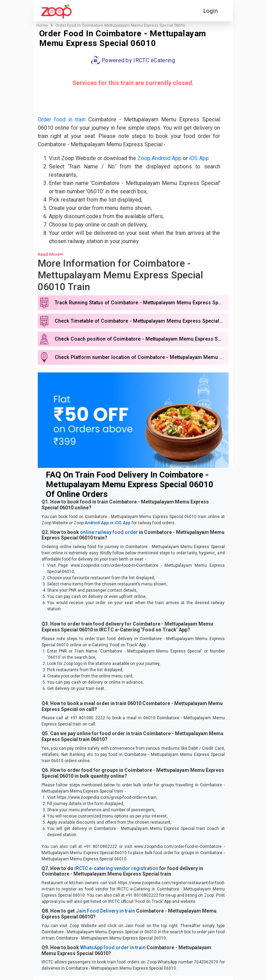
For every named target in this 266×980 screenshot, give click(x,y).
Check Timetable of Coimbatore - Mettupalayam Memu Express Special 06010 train (141, 321)
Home (42, 25)
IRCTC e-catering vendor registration (116, 868)
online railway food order (109, 532)
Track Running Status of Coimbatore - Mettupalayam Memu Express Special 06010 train (141, 303)
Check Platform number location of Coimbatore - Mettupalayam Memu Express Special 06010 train (141, 357)
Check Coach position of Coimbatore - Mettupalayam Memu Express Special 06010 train (141, 339)
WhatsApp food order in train (113, 947)
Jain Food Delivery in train (105, 911)
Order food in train (62, 119)
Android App (97, 523)
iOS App (199, 158)
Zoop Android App (159, 158)
